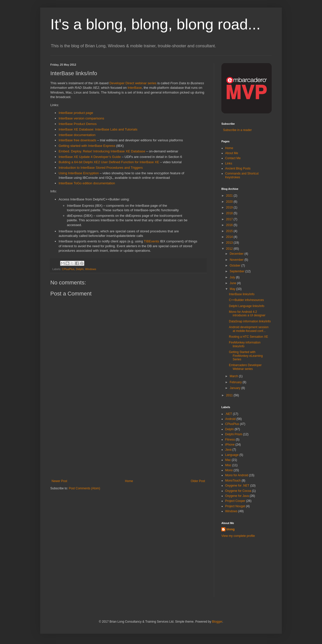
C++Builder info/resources (246, 300)
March (234, 376)
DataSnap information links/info (250, 321)
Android (230, 419)
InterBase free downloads (77, 140)
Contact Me (233, 158)
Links (229, 163)
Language (232, 455)
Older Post (198, 481)
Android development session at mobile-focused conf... (249, 329)
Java (228, 450)
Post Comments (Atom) (84, 488)
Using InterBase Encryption (79, 173)
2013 (230, 243)
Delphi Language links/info (247, 306)
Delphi (80, 269)
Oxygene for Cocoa (238, 491)
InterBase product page (76, 113)
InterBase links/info (242, 294)
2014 (230, 237)
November (237, 260)
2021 (230, 196)
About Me (232, 153)
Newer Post (59, 481)
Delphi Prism (234, 434)
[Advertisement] (128, 442)
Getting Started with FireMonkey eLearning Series (246, 356)
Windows (91, 269)
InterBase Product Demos (78, 124)
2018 (230, 213)
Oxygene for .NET (237, 486)
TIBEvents (151, 241)
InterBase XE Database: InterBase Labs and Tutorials (98, 129)
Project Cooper (235, 501)
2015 (230, 231)
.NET (229, 414)
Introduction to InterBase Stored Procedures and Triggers (101, 168)
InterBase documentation (77, 135)
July (233, 277)
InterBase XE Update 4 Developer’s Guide (90, 157)
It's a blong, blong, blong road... (155, 24)
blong (231, 529)
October (235, 266)
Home (129, 481)
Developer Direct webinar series (133, 83)
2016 (230, 225)
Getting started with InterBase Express (87, 146)
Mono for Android (237, 475)
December (237, 254)
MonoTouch (233, 481)
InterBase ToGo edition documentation (87, 183)
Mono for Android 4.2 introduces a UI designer (247, 314)
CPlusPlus (68, 269)
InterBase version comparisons (81, 118)
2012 (230, 249)
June (233, 283)
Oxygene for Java (237, 496)
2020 (230, 202)
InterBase (135, 88)
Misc (228, 465)
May (233, 289)
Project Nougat (235, 506)
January (235, 388)
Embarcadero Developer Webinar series (245, 367)
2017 (230, 219)
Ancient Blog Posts (238, 168)
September (237, 271)
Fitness (230, 440)
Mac (228, 460)
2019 (230, 207)
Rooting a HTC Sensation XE (248, 337)
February (236, 382)
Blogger (217, 622)
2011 (230, 395)
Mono (229, 470)
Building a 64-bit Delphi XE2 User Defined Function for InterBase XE (109, 162)
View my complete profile (238, 536)
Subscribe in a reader (237, 130)
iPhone (230, 445)
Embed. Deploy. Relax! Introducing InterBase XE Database (102, 151)
